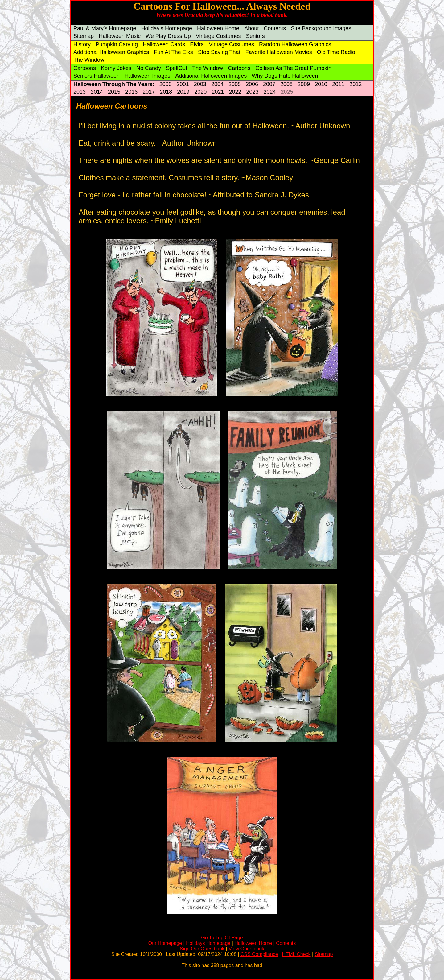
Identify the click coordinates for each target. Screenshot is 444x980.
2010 (321, 84)
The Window (89, 60)
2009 (304, 84)
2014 (97, 92)
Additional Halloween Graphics (111, 52)
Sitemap (84, 36)
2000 (166, 84)
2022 (235, 92)
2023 (252, 92)
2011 (338, 84)
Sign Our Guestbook (202, 949)
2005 (235, 84)
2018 (166, 92)
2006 (252, 84)
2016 (131, 92)
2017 (149, 92)
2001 (183, 84)
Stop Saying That (219, 52)
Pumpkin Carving (117, 44)
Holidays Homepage (208, 943)
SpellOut (177, 68)
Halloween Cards (164, 44)
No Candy (149, 68)
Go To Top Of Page (222, 938)
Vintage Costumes (218, 36)
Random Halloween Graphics (295, 44)
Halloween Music (120, 36)
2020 (200, 92)
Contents (275, 28)
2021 (218, 92)
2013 (80, 92)
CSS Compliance (259, 954)
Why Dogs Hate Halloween (285, 76)
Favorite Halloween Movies (279, 52)
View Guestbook (246, 949)
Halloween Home (218, 28)
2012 (356, 84)
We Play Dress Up (168, 36)
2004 (217, 84)
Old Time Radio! (337, 52)
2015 (114, 92)
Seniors (255, 36)
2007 (269, 84)
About (251, 28)
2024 (270, 92)
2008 (286, 84)
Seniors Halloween (97, 76)
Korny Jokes (116, 68)
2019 (183, 92)
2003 (200, 84)
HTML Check (296, 954)
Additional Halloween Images (211, 76)
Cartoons (85, 68)
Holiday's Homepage (167, 28)
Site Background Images (321, 28)
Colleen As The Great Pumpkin (293, 68)
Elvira (197, 44)
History (82, 44)
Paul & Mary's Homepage (105, 28)
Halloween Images (147, 76)
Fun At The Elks (173, 52)
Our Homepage (165, 943)
